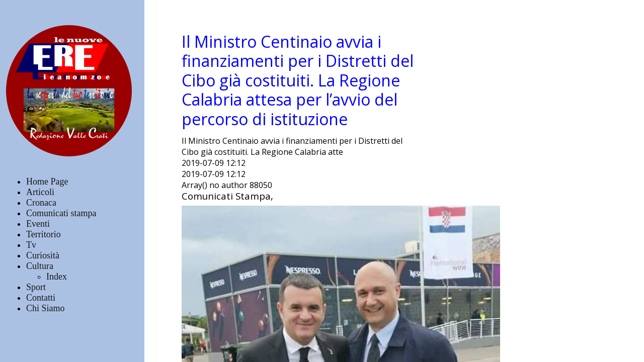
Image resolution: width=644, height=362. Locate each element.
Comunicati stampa (61, 213)
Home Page (47, 182)
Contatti (41, 298)
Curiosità (43, 255)
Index (57, 277)
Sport (36, 287)
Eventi (38, 224)
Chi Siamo (46, 308)
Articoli (40, 192)
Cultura (40, 266)
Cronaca (41, 203)
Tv (31, 245)
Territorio (44, 234)
